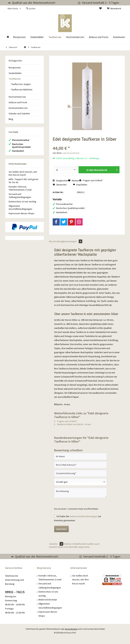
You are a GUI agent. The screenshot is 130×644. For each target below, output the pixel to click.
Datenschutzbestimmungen (84, 516)
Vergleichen (60, 181)
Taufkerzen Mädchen (22, 90)
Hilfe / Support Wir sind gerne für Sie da (24, 181)
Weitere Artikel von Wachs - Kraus (73, 424)
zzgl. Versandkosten (71, 153)
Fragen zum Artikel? (91, 180)
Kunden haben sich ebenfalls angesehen (69, 547)
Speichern (61, 529)
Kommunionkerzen (18, 108)
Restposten (15, 68)
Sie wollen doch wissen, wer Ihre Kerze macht (23, 173)
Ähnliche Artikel (71, 544)
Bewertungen (73, 241)
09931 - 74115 (15, 592)
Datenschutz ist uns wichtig (22, 201)
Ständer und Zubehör (19, 113)
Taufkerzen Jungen (21, 84)
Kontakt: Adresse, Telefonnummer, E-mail (20, 188)
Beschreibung (56, 241)
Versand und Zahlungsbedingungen (20, 196)
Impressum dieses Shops (21, 213)
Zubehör (56, 544)
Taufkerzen (15, 79)
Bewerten (60, 185)
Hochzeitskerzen (17, 97)
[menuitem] (115, 9)
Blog (11, 119)
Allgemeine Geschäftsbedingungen (20, 207)
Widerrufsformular (48, 600)
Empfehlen (80, 185)
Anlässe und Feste (18, 102)
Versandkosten (71, 629)
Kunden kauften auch (89, 544)
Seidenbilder (15, 73)
